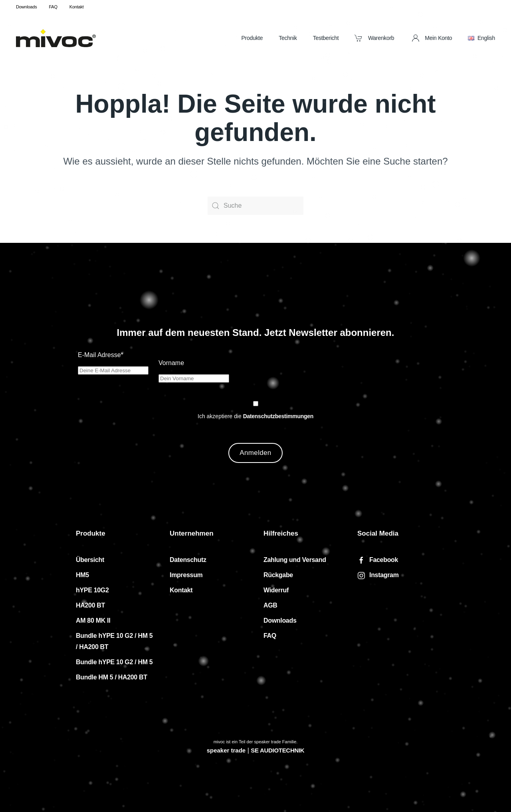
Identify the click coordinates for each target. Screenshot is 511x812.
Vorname (171, 363)
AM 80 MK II (93, 620)
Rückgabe (278, 575)
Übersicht (90, 560)
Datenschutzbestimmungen (278, 416)
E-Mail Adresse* (101, 355)
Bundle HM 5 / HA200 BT (112, 677)
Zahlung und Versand (295, 560)
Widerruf (276, 590)
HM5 (82, 575)
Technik (288, 38)
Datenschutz (188, 560)
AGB (270, 605)
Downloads (26, 7)
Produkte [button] (252, 38)
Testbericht (326, 38)
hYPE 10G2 (92, 590)
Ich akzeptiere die (255, 416)
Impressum (186, 575)
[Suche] (255, 206)
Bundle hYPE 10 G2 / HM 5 (114, 662)
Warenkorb (374, 38)
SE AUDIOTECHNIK (277, 750)
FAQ (53, 7)
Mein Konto (432, 38)
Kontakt (77, 7)
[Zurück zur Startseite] (56, 38)
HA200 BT (90, 605)
